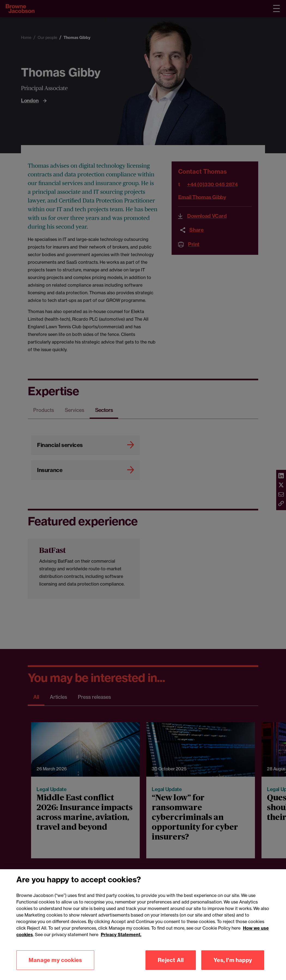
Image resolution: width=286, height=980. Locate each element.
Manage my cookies (55, 966)
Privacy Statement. (121, 940)
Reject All (171, 966)
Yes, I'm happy (233, 966)
